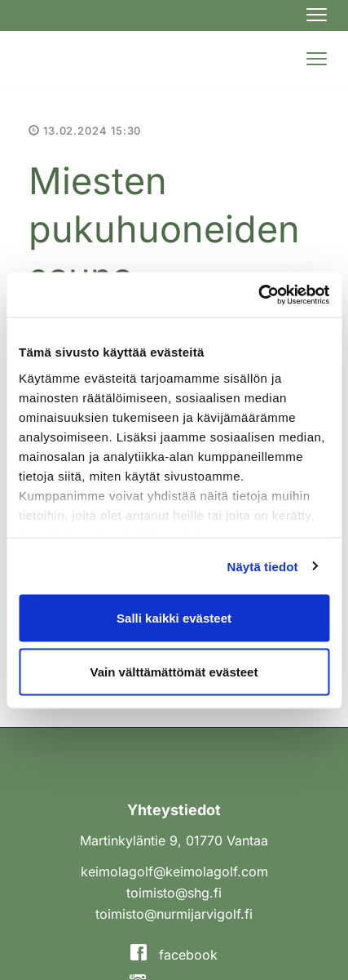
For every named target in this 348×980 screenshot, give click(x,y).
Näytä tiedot (263, 566)
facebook (174, 955)
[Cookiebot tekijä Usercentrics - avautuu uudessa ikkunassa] (258, 295)
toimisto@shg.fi (174, 893)
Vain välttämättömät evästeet (174, 671)
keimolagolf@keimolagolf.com (174, 871)
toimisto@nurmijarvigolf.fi (174, 914)
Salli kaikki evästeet (174, 618)
